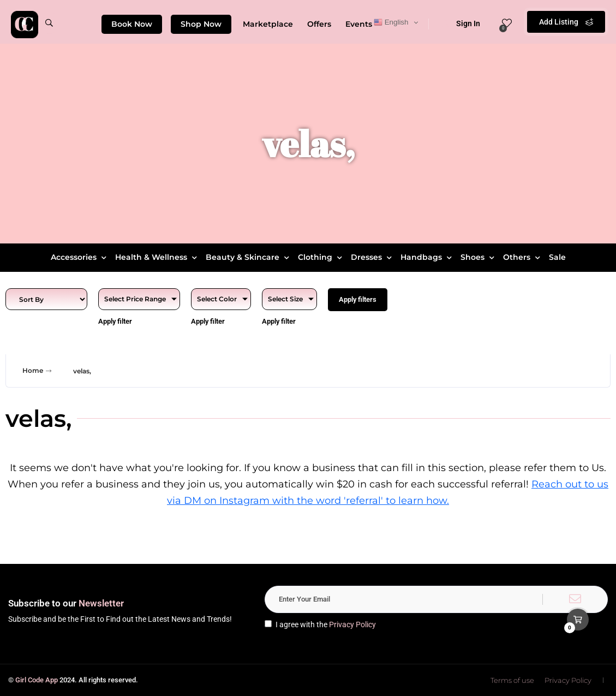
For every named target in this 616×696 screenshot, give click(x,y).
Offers (319, 24)
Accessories (80, 257)
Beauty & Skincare (249, 257)
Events (359, 24)
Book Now (132, 24)
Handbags (427, 257)
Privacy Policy (352, 624)
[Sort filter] (46, 299)
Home (38, 371)
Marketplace (268, 24)
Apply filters (358, 299)
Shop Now (201, 24)
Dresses (373, 257)
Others (523, 257)
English (391, 22)
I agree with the (320, 624)
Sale (557, 257)
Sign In (461, 23)
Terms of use (512, 680)
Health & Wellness (157, 257)
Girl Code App (37, 680)
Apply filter (115, 321)
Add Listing (566, 22)
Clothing (321, 257)
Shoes (479, 257)
